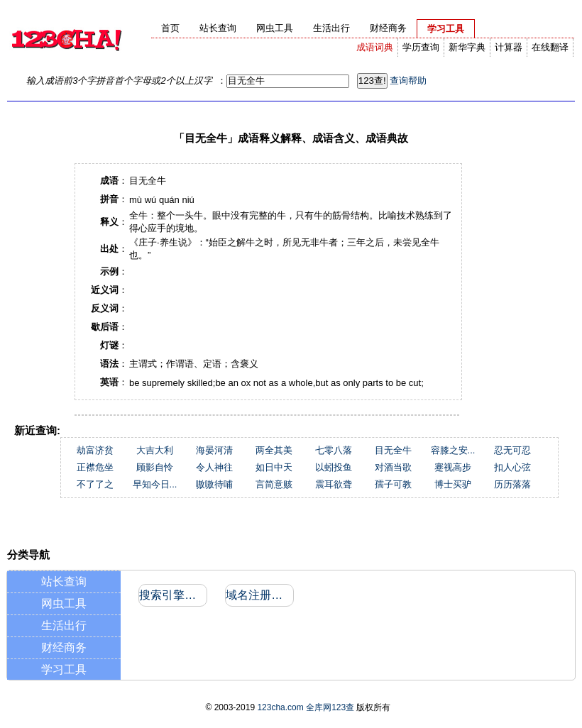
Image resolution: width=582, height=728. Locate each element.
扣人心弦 (512, 467)
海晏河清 (214, 450)
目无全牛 (393, 450)
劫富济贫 (95, 450)
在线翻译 (550, 47)
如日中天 (274, 467)
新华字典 (467, 47)
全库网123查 (330, 707)
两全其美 (274, 450)
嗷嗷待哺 (214, 484)
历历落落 (512, 484)
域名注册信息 (259, 595)
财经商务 (64, 647)
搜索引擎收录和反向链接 (172, 595)
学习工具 (64, 669)
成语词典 (375, 47)
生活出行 (64, 625)
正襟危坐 (95, 467)
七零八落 (334, 450)
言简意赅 (274, 484)
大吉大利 (155, 450)
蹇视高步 (453, 467)
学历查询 (421, 47)
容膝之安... (453, 450)
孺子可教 (393, 484)
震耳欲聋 (334, 484)
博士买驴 (453, 484)
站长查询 (64, 581)
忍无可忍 (512, 450)
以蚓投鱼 (334, 467)
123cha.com (280, 707)
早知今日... (155, 484)
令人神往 (214, 467)
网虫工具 (64, 603)
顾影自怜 (155, 467)
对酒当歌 (393, 467)
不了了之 (95, 484)
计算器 (509, 47)
